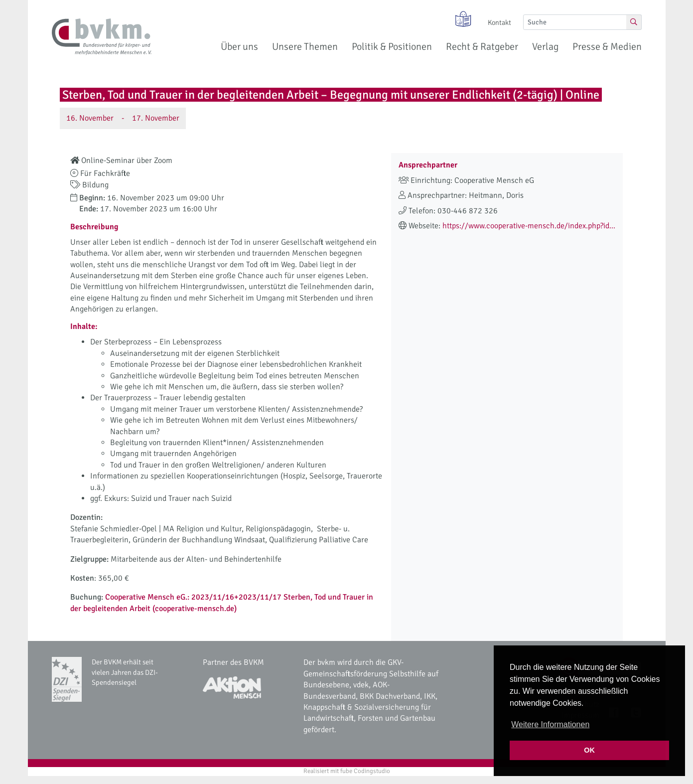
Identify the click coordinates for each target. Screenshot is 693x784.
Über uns (239, 47)
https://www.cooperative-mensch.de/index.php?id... (529, 226)
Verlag (545, 47)
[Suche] (575, 22)
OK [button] (589, 750)
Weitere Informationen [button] (550, 724)
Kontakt (499, 22)
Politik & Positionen (392, 47)
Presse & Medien (607, 47)
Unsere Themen (305, 47)
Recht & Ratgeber (482, 47)
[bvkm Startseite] (102, 37)
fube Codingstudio (365, 771)
